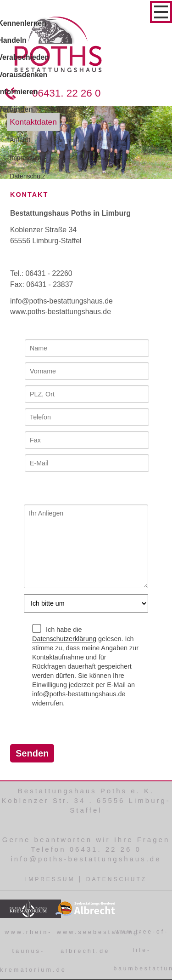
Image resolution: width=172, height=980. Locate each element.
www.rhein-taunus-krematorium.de (33, 951)
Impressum (50, 879)
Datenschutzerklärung (64, 639)
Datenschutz (117, 879)
